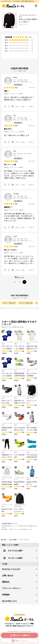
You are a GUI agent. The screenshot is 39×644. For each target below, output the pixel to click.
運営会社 (6, 582)
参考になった (20, 107)
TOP (5, 539)
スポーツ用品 (13, 539)
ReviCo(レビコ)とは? (11, 569)
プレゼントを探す (12, 558)
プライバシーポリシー (11, 588)
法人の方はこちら (10, 601)
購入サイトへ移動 (20, 635)
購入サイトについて (20, 641)
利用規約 (6, 595)
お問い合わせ (8, 576)
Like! (31, 107)
